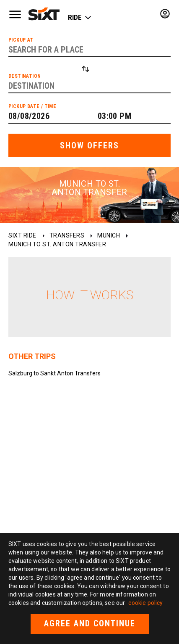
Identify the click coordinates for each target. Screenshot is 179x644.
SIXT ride (22, 235)
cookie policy (145, 603)
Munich (109, 235)
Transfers (67, 235)
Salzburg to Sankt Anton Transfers (54, 373)
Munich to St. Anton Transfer (57, 244)
